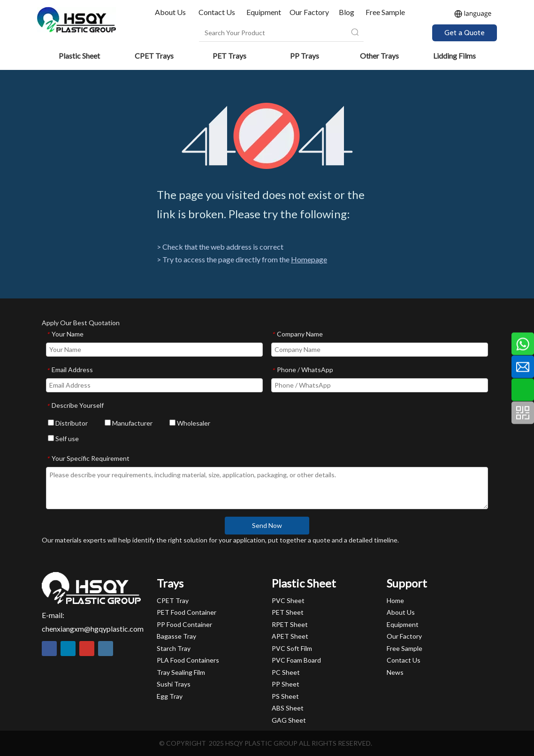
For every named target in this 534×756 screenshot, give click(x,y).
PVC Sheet (288, 600)
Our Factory (309, 12)
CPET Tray (173, 600)
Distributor (68, 423)
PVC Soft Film (292, 648)
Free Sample (385, 12)
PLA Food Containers (188, 660)
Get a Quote (465, 33)
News (395, 672)
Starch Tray (174, 648)
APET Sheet (290, 636)
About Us (171, 12)
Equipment (264, 12)
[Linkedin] (68, 649)
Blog (347, 12)
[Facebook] (49, 649)
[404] (267, 136)
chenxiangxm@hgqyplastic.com (93, 629)
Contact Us (217, 12)
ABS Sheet (288, 708)
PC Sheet (286, 672)
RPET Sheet (290, 624)
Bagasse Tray (176, 636)
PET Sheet (288, 612)
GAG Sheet (289, 720)
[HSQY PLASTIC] (91, 588)
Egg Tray (170, 696)
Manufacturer (129, 423)
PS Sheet (285, 696)
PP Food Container (184, 624)
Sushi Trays (174, 684)
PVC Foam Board (296, 660)
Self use (63, 439)
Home (395, 600)
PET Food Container (187, 612)
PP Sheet (286, 684)
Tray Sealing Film (181, 672)
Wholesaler (190, 423)
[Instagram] (106, 649)
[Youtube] (87, 649)
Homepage (309, 259)
